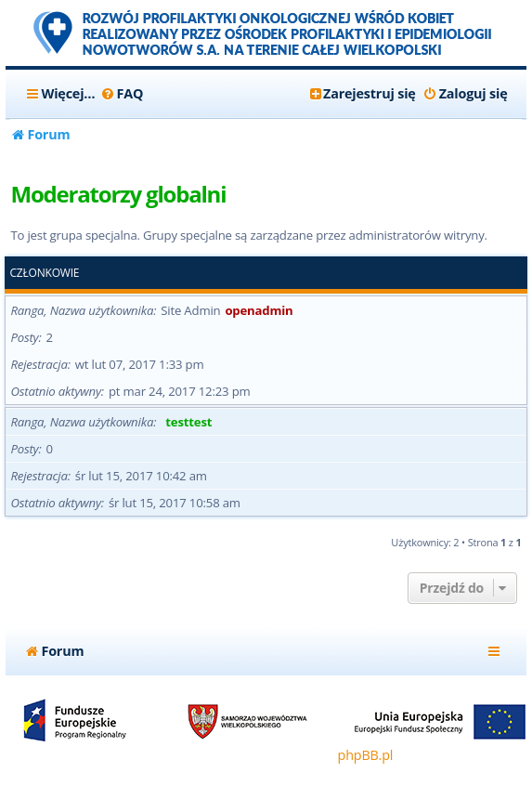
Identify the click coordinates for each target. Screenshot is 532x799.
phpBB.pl (366, 755)
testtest (188, 422)
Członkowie (44, 273)
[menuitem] (121, 94)
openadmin (259, 310)
